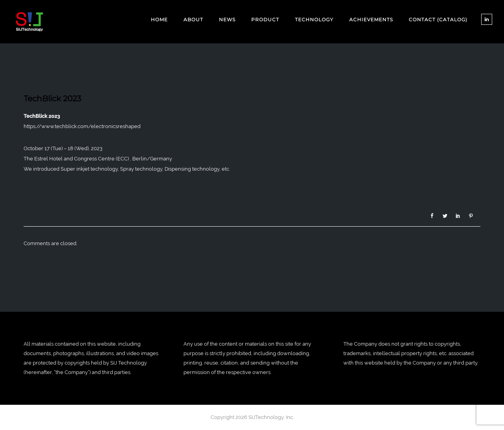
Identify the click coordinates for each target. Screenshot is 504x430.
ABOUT (193, 20)
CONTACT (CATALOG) (438, 20)
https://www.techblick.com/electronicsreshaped (82, 126)
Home (159, 20)
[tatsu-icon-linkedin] (487, 19)
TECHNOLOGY (314, 20)
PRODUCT (265, 20)
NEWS (227, 20)
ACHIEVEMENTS (371, 20)
